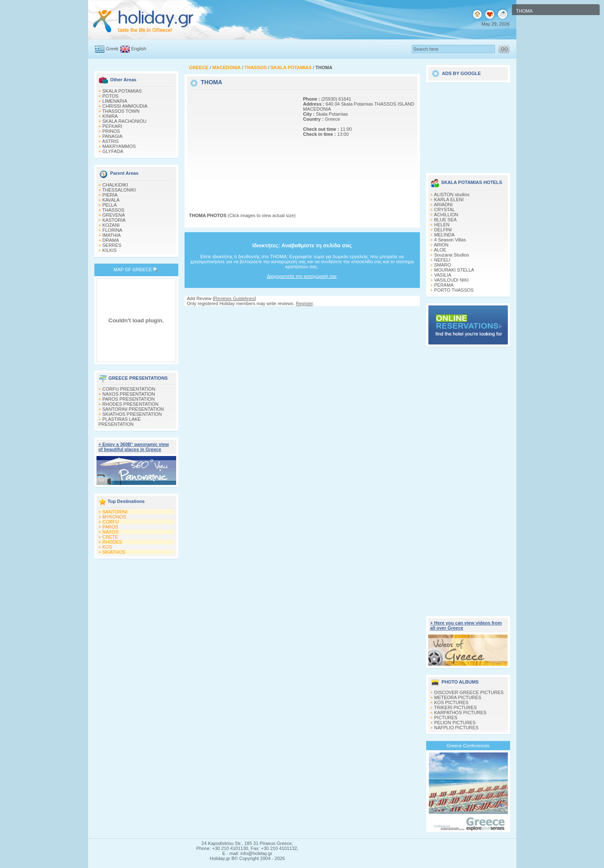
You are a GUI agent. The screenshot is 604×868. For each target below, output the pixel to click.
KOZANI (111, 225)
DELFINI (443, 230)
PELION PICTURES (455, 723)
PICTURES (446, 718)
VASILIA (443, 275)
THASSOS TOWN (121, 111)
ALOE (440, 250)
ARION (441, 245)
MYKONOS (114, 517)
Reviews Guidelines (234, 298)
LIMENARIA (115, 101)
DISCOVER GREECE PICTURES (469, 692)
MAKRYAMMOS (119, 146)
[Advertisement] (242, 144)
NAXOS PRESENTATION (129, 394)
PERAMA (444, 285)
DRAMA (111, 240)
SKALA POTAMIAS (122, 91)
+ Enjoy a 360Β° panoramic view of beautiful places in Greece (134, 447)
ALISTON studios (452, 194)
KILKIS (109, 250)
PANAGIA (112, 136)
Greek (112, 49)
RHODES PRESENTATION (130, 404)
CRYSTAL (445, 210)
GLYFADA (113, 151)
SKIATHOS (114, 552)
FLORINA (112, 230)
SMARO (443, 265)
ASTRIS (110, 141)
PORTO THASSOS (454, 290)
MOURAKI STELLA (454, 270)
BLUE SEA (445, 220)
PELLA (109, 205)
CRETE (110, 537)
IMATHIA (112, 235)
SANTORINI (115, 512)
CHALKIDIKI (115, 185)
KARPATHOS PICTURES (460, 713)
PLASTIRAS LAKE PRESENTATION (120, 422)
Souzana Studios (452, 255)
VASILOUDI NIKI (451, 280)
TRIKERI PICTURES (456, 707)
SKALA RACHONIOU (124, 121)
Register (304, 303)
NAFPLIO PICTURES (456, 728)
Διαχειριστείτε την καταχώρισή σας (302, 276)
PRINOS (111, 131)
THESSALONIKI (119, 190)
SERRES (112, 245)
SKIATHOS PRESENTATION (132, 414)
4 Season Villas (450, 240)
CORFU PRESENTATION (129, 389)
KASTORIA (114, 220)
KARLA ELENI (449, 200)
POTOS (110, 96)
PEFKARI (112, 126)
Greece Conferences (468, 746)
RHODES (112, 542)
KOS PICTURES (451, 702)
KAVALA (111, 200)
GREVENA (114, 215)
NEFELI (442, 260)
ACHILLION (446, 215)
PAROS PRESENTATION (129, 399)
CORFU (111, 522)
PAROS (110, 527)
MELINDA (444, 235)
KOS (107, 547)
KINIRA (110, 116)
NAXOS (111, 532)
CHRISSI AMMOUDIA (125, 106)
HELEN (442, 225)
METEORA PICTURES (458, 697)
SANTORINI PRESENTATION (133, 409)
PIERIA (110, 195)
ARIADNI (443, 205)
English (139, 49)
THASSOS (113, 210)
